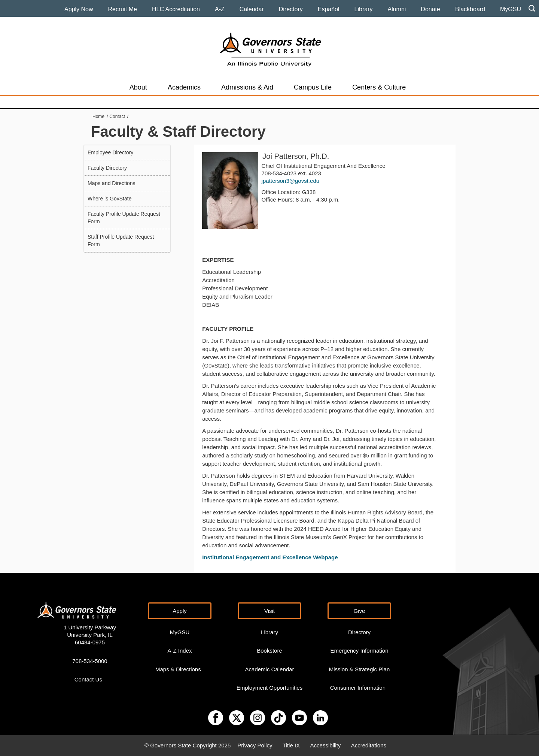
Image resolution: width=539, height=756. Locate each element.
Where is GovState (110, 199)
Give (360, 611)
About (138, 87)
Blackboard (470, 9)
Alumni (397, 9)
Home (98, 117)
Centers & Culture (379, 87)
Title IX (291, 745)
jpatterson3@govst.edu (291, 181)
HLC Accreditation (176, 9)
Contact (117, 117)
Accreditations (369, 745)
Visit (269, 611)
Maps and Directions (112, 183)
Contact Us (88, 679)
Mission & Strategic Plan (360, 669)
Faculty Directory (107, 168)
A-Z (220, 9)
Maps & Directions (178, 669)
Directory (291, 9)
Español (329, 9)
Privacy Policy (255, 745)
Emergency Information (359, 651)
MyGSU (511, 9)
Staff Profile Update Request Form (121, 241)
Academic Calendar (270, 669)
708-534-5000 (90, 661)
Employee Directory (110, 152)
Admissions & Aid (247, 87)
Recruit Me (123, 9)
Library (364, 9)
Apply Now (79, 9)
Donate (430, 9)
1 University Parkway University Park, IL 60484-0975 (90, 635)
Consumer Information (358, 688)
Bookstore (269, 651)
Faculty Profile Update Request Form (124, 218)
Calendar (252, 9)
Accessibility (326, 745)
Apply (180, 611)
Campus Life (313, 87)
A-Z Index (179, 651)
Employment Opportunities (270, 688)
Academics (184, 87)
